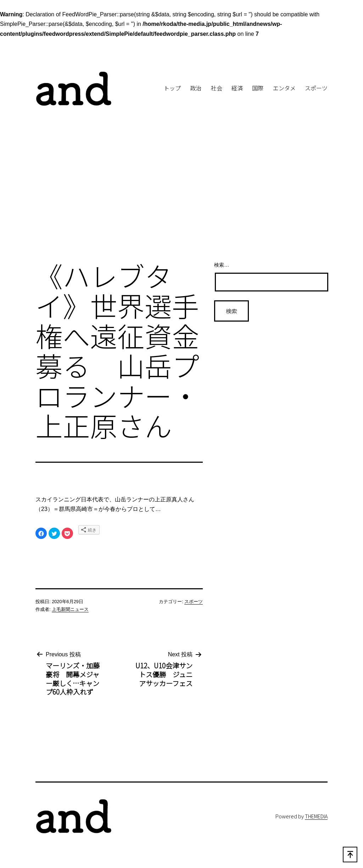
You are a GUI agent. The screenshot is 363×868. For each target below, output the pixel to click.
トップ (172, 88)
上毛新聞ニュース (70, 609)
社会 (217, 88)
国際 (258, 88)
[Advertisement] (181, 197)
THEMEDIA (316, 816)
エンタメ (284, 88)
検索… (222, 265)
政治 (196, 88)
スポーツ (316, 88)
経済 (237, 88)
